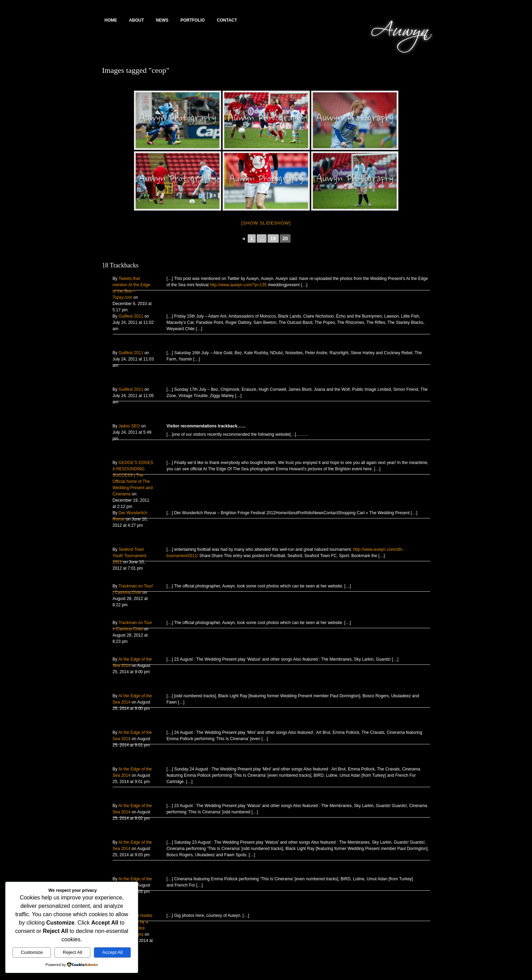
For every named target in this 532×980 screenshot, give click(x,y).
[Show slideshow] (266, 223)
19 (273, 238)
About (137, 20)
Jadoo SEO (129, 426)
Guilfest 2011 (131, 316)
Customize (32, 952)
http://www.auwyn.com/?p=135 (238, 285)
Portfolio (193, 20)
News (162, 20)
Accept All (113, 952)
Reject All (73, 952)
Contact (227, 20)
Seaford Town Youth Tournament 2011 (130, 556)
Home (111, 20)
